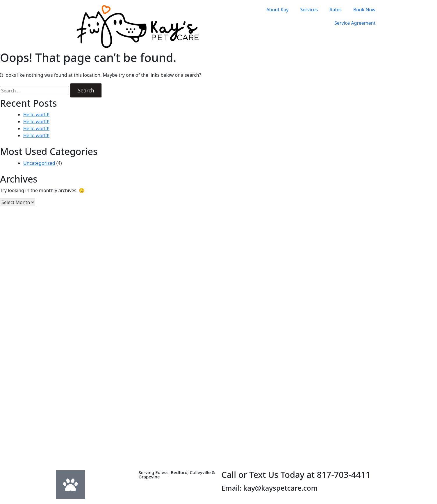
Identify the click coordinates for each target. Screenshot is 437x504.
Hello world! (36, 115)
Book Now (364, 10)
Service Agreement (355, 23)
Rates (336, 10)
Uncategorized (39, 163)
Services (309, 10)
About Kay (278, 10)
